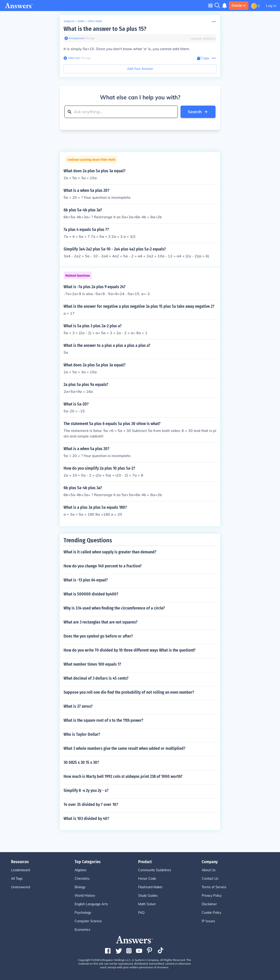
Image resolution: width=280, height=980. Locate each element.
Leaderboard (20, 870)
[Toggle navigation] (210, 5)
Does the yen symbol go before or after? (98, 636)
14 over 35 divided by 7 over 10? (91, 805)
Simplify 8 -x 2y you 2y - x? (86, 790)
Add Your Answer (140, 69)
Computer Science (88, 921)
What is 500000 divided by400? (91, 594)
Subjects (69, 21)
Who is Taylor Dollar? (82, 734)
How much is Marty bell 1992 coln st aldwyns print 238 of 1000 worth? (123, 776)
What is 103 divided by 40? (86, 819)
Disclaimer (209, 904)
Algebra (80, 870)
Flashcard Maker (150, 887)
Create (239, 6)
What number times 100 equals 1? (92, 664)
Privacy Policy (212, 896)
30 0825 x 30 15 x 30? (81, 762)
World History (85, 896)
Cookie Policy (211, 913)
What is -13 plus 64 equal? (86, 580)
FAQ (141, 913)
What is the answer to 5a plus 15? (105, 29)
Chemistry (82, 879)
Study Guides (148, 896)
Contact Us (210, 879)
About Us (209, 870)
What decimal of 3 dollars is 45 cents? (96, 678)
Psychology (83, 913)
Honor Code (147, 879)
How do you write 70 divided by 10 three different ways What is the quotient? (130, 650)
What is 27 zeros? (78, 706)
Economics (82, 930)
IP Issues (208, 921)
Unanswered (20, 887)
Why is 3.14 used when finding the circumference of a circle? (114, 608)
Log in (271, 6)
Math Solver (147, 904)
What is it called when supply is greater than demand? (110, 552)
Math (81, 21)
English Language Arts (91, 904)
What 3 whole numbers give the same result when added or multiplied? (124, 748)
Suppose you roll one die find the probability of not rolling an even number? (129, 692)
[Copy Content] (203, 58)
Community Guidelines (155, 870)
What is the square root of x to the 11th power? (103, 720)
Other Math (95, 21)
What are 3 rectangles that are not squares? (101, 622)
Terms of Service (214, 887)
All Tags (17, 879)
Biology (80, 887)
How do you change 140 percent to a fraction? (103, 566)
